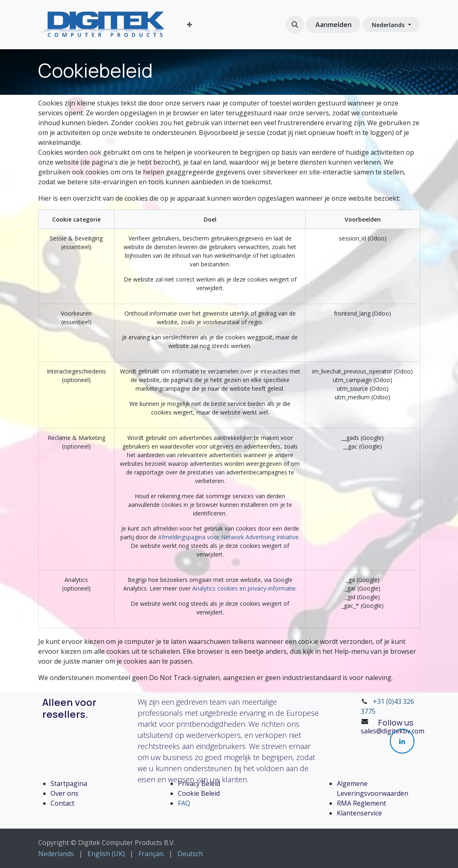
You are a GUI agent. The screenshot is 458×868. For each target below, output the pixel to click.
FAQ (184, 803)
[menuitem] (190, 25)
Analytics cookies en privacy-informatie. (245, 588)
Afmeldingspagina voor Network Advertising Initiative (228, 537)
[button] (295, 25)
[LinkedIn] (402, 741)
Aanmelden (334, 25)
